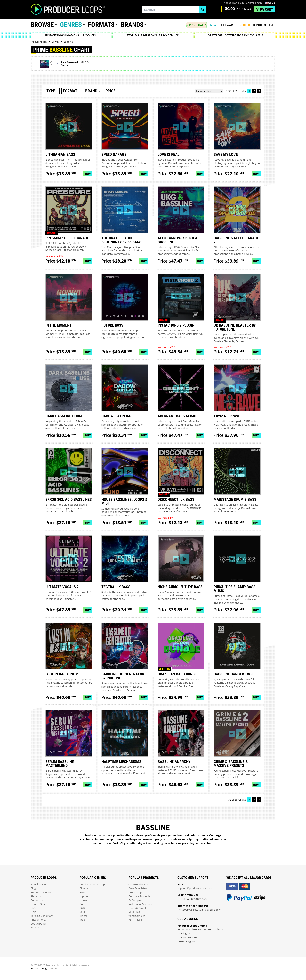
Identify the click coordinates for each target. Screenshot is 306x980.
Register (249, 3)
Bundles (259, 25)
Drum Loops (136, 892)
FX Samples (135, 900)
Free (272, 25)
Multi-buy (164, 669)
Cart (265, 9)
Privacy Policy (39, 920)
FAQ (33, 908)
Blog (235, 3)
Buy (88, 174)
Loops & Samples (138, 908)
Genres (71, 25)
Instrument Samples (140, 904)
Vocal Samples (137, 916)
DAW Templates (138, 888)
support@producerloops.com (195, 888)
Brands (132, 25)
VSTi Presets (135, 920)
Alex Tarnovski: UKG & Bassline (75, 64)
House (83, 900)
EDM (82, 892)
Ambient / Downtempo (93, 884)
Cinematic (85, 888)
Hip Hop (85, 896)
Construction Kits (138, 884)
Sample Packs (39, 884)
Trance (84, 916)
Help (241, 3)
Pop (82, 904)
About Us (36, 896)
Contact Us (37, 900)
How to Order (39, 904)
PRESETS (244, 25)
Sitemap (35, 928)
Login (258, 3)
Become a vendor (41, 892)
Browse (42, 25)
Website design (39, 969)
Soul (82, 912)
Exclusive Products (139, 896)
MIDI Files (134, 912)
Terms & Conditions (42, 916)
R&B (82, 908)
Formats (101, 25)
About (227, 3)
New (213, 25)
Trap (82, 920)
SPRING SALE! (197, 25)
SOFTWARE (227, 25)
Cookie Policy (38, 924)
